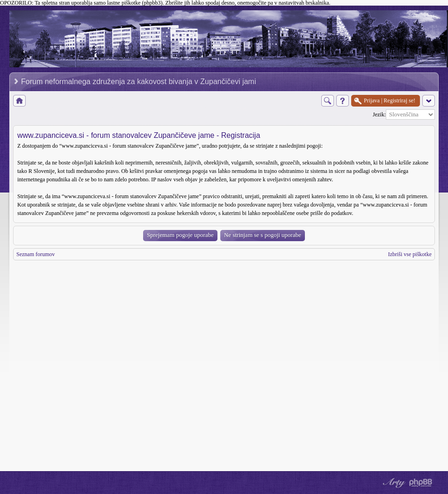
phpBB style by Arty (393, 483)
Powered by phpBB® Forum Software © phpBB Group (421, 483)
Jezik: (379, 115)
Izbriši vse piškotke (410, 254)
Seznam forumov (36, 254)
